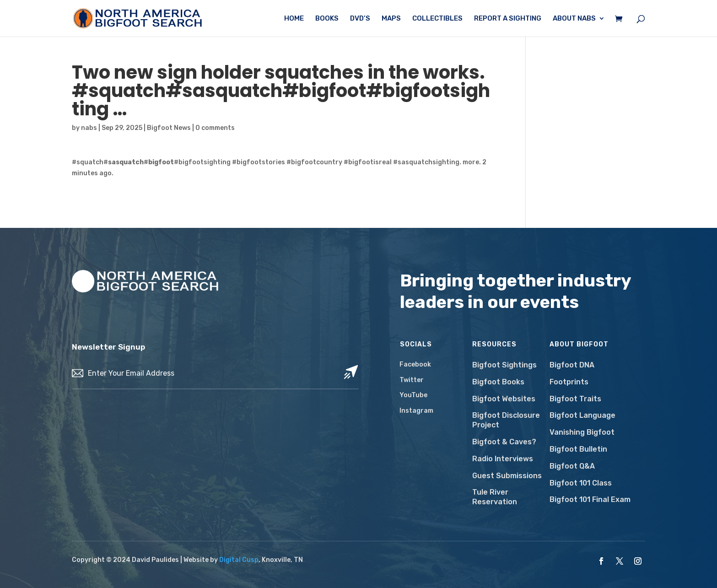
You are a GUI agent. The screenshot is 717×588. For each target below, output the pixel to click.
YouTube (413, 395)
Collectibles (437, 19)
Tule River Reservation (495, 497)
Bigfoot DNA (572, 365)
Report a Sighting (508, 19)
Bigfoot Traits (575, 399)
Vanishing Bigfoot (582, 432)
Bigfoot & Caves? (504, 442)
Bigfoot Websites (504, 399)
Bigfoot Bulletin (578, 449)
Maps (391, 19)
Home (294, 19)
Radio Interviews (503, 459)
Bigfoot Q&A (572, 466)
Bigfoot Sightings (504, 365)
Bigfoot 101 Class (581, 483)
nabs (89, 128)
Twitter (412, 380)
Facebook (415, 364)
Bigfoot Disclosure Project (506, 420)
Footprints (569, 382)
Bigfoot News (169, 128)
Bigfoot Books (498, 382)
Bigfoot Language (582, 415)
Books (327, 19)
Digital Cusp (239, 560)
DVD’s (360, 19)
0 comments (215, 128)
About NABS (574, 19)
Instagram (416, 411)
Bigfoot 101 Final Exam (590, 499)
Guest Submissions (507, 476)
